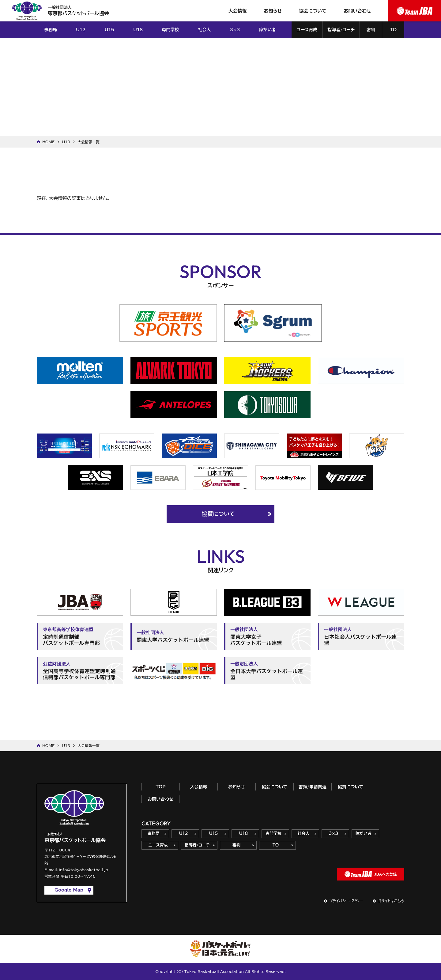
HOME (48, 142)
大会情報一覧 (89, 142)
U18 (66, 142)
